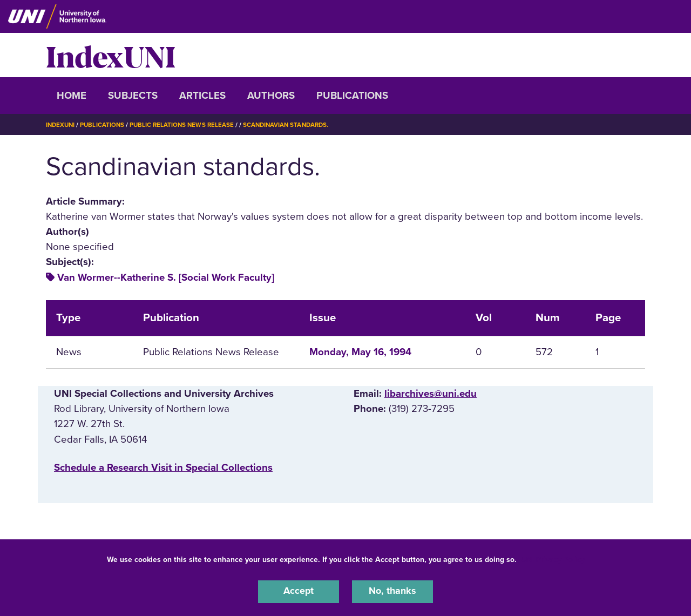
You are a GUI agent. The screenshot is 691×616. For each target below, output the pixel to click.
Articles (202, 96)
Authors (271, 96)
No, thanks (392, 591)
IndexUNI (111, 55)
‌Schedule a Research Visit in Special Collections (163, 468)
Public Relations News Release (186, 125)
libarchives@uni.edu (431, 394)
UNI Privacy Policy (553, 559)
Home (72, 96)
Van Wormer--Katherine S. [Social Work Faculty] (166, 277)
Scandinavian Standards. (294, 125)
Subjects (133, 96)
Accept (299, 591)
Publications (352, 96)
